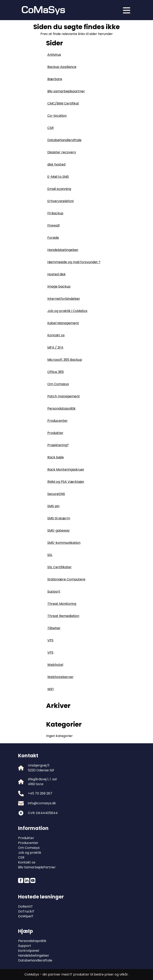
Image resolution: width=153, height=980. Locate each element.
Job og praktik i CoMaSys (67, 311)
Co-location (57, 116)
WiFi (50, 689)
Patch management (64, 396)
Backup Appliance (62, 67)
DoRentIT (25, 906)
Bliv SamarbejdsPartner (37, 867)
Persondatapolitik (61, 408)
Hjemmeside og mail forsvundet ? (74, 262)
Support (54, 591)
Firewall (53, 225)
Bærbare (55, 79)
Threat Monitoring (62, 604)
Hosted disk (56, 274)
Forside (53, 238)
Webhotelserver (60, 677)
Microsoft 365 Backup (65, 360)
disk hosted (56, 164)
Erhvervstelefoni (60, 201)
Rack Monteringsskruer (66, 469)
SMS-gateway (59, 530)
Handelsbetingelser (63, 250)
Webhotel (55, 665)
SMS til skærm (59, 518)
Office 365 (56, 372)
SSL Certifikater (60, 567)
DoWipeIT (26, 916)
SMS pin (53, 506)
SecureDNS (56, 494)
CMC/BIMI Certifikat (63, 103)
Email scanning (59, 189)
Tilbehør (54, 628)
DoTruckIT (26, 911)
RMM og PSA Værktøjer (66, 482)
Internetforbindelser (64, 299)
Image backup (59, 286)
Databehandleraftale (64, 140)
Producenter (58, 421)
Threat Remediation (63, 616)
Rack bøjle (56, 457)
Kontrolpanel (29, 951)
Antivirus (54, 55)
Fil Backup (55, 213)
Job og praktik (30, 853)
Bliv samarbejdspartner (66, 91)
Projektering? (58, 445)
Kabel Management (63, 323)
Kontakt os (56, 335)
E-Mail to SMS (58, 177)
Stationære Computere (66, 579)
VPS (50, 640)
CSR (50, 128)
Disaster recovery (62, 152)
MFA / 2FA (55, 347)
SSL (50, 555)
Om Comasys (58, 384)
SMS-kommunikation (64, 543)
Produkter (55, 433)
